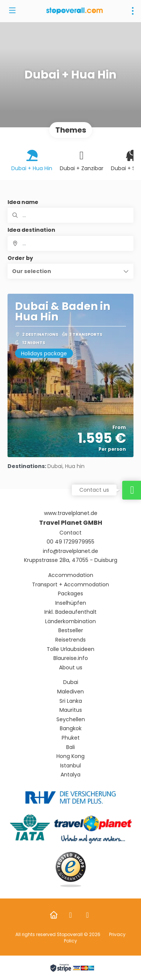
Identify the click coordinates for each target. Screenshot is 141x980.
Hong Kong (70, 756)
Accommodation (71, 575)
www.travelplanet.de (71, 513)
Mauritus (71, 710)
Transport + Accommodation (70, 585)
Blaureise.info (71, 658)
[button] (70, 271)
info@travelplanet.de (70, 551)
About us (71, 668)
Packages (70, 594)
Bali (70, 747)
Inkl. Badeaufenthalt (70, 612)
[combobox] (70, 243)
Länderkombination (70, 621)
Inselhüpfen (71, 603)
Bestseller (71, 630)
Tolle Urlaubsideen (70, 649)
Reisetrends (70, 640)
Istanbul (70, 766)
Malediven (70, 692)
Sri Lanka (71, 701)
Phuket (71, 738)
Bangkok (71, 729)
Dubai (71, 682)
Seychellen (71, 720)
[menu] (133, 11)
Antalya (70, 775)
